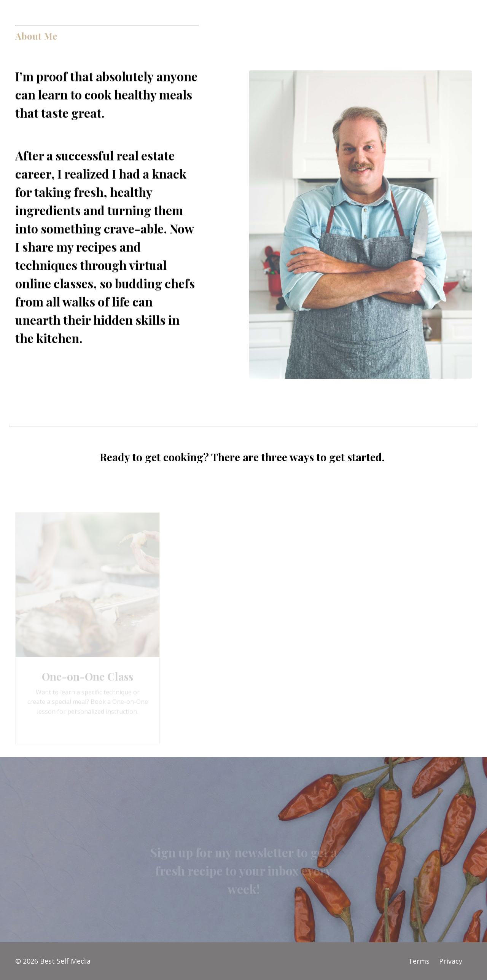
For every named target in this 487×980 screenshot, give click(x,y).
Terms (419, 961)
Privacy (451, 961)
